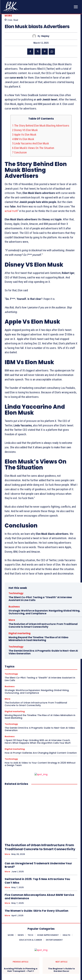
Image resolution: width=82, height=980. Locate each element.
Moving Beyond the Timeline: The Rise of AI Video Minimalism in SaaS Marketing (38, 639)
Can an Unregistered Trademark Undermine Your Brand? (38, 865)
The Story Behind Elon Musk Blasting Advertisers (41, 126)
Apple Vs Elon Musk (24, 135)
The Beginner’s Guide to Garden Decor (61, 970)
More (8, 16)
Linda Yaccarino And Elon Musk (30, 143)
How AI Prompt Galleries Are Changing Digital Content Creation (41, 753)
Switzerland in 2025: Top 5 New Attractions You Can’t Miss (37, 881)
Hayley (45, 36)
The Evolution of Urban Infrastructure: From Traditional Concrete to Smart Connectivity (43, 625)
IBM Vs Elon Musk (23, 139)
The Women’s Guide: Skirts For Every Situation (36, 911)
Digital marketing (20, 633)
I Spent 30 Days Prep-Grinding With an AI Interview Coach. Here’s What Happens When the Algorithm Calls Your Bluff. (38, 742)
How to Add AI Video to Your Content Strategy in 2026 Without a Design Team (40, 764)
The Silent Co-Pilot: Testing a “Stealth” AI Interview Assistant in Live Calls (40, 599)
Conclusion (19, 152)
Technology (16, 593)
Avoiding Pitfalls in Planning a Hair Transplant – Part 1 (21, 970)
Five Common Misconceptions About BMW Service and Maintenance (39, 897)
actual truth (11, 211)
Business (14, 607)
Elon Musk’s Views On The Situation (33, 148)
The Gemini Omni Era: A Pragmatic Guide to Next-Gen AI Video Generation (43, 652)
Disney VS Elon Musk (25, 130)
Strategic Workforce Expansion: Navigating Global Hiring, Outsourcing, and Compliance (44, 612)
